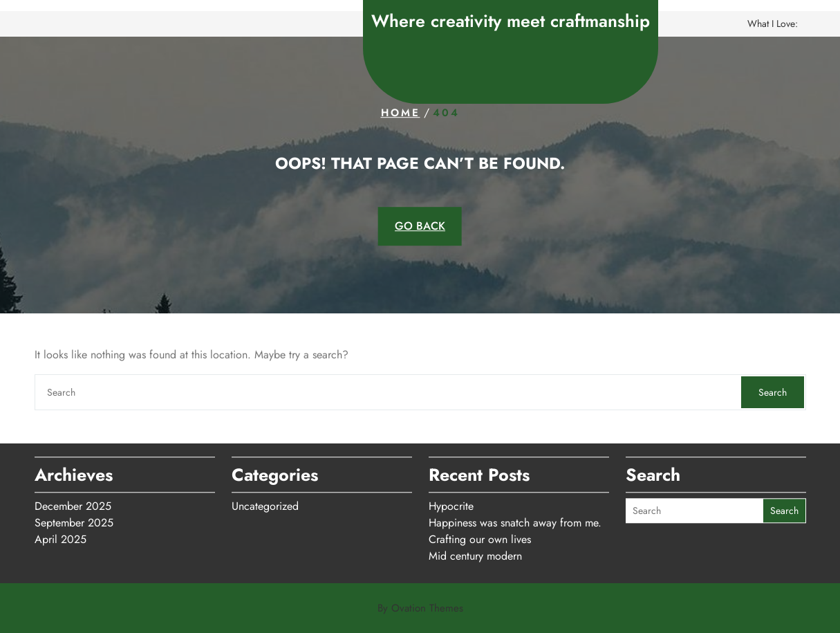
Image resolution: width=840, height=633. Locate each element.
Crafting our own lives (480, 536)
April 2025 (60, 536)
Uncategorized (265, 503)
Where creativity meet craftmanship (511, 21)
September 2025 (74, 520)
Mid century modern (475, 553)
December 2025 (73, 503)
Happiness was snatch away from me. (515, 520)
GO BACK (420, 226)
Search (773, 392)
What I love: (773, 24)
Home (401, 113)
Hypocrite (451, 503)
